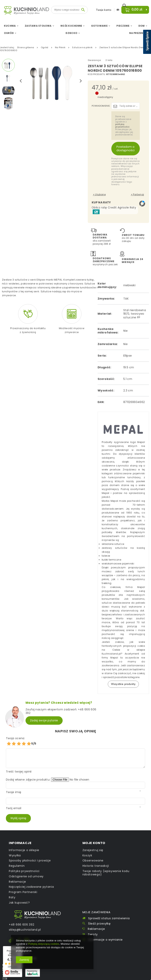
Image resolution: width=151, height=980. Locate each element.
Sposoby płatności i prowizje (30, 854)
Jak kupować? (19, 896)
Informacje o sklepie (24, 844)
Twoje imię (14, 786)
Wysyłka (15, 849)
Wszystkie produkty (123, 679)
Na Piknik (60, 47)
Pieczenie (123, 26)
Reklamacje (17, 875)
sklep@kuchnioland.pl (25, 923)
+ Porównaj (139, 194)
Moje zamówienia (99, 906)
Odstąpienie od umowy (26, 870)
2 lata (109, 60)
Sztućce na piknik (82, 47)
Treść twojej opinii (19, 765)
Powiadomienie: (101, 106)
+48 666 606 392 (22, 918)
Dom (142, 26)
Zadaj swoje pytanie (44, 714)
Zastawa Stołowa (38, 26)
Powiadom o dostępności (125, 148)
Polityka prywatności (24, 865)
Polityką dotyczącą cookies (44, 944)
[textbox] (69, 10)
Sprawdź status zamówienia (109, 913)
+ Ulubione (98, 194)
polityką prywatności (122, 125)
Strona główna (26, 47)
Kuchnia (10, 26)
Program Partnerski (23, 886)
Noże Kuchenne (71, 26)
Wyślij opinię (19, 812)
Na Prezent (137, 33)
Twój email (14, 802)
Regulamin (17, 860)
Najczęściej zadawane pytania (31, 881)
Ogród (9, 33)
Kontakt (41, 908)
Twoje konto (103, 10)
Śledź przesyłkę (99, 918)
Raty (12, 891)
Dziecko (71, 33)
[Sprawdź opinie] (147, 43)
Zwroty (93, 929)
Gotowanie (99, 26)
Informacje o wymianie (105, 934)
